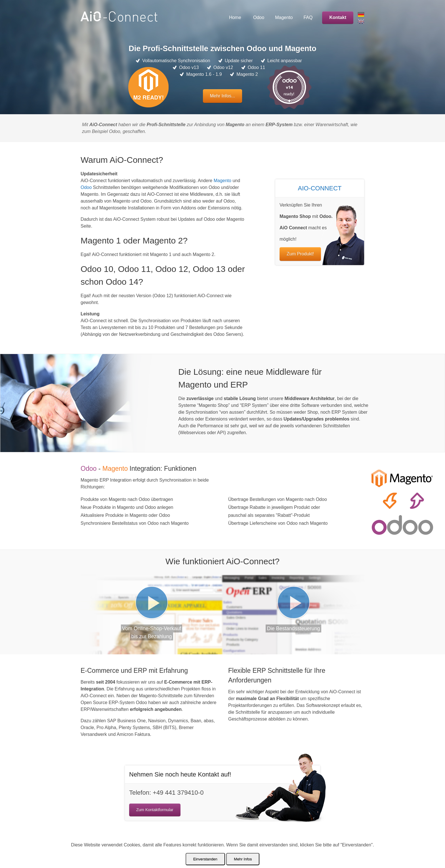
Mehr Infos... (223, 96)
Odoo (86, 187)
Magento (222, 181)
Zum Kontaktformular (155, 810)
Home (235, 17)
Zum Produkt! (300, 254)
